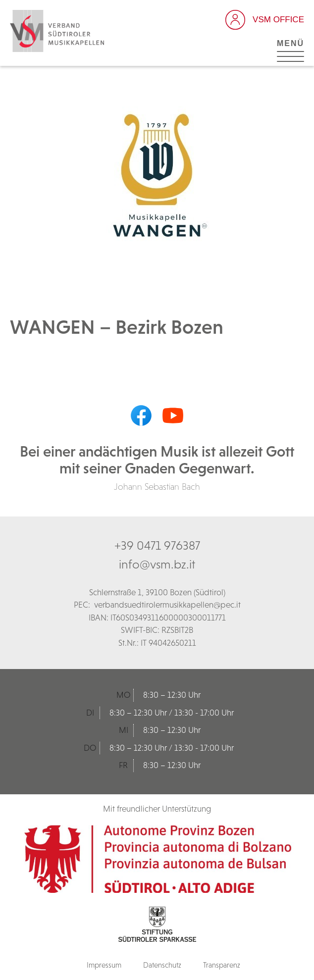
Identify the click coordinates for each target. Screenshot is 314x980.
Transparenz (222, 965)
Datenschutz (162, 965)
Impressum (104, 965)
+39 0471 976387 (157, 545)
